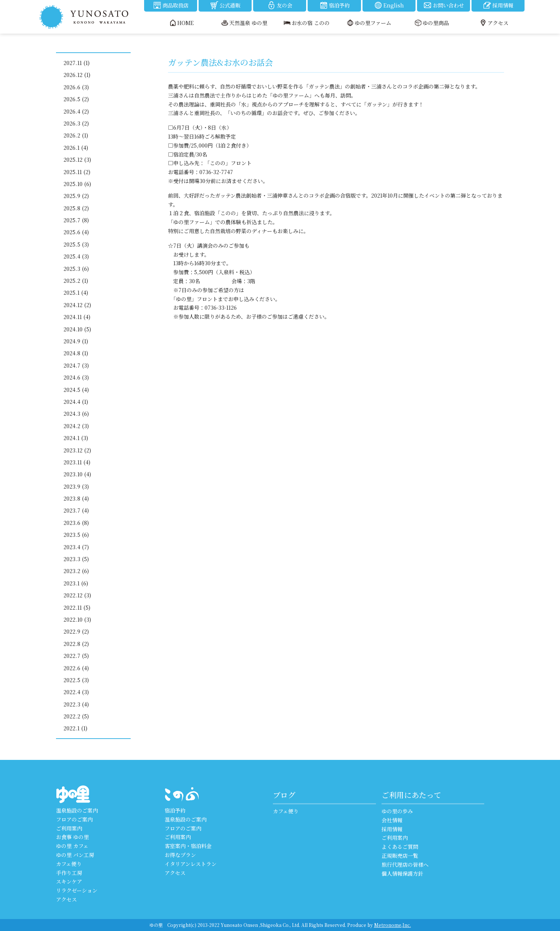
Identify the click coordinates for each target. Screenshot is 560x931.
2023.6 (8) (76, 523)
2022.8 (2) (76, 644)
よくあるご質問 (400, 847)
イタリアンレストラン (191, 864)
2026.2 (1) (76, 135)
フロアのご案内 (74, 819)
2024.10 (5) (77, 329)
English (389, 5)
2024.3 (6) (76, 414)
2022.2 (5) (76, 716)
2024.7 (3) (76, 365)
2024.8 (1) (76, 353)
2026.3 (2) (76, 123)
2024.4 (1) (76, 402)
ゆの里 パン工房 (75, 855)
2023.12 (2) (77, 450)
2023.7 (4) (76, 510)
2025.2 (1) (76, 281)
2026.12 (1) (77, 75)
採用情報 (498, 5)
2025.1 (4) (76, 293)
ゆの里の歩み (397, 811)
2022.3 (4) (76, 704)
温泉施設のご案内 (77, 810)
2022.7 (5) (76, 656)
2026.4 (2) (76, 111)
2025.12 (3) (77, 160)
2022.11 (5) (77, 607)
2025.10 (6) (77, 184)
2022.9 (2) (76, 631)
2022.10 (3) (77, 619)
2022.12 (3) (77, 595)
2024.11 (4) (77, 317)
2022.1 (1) (75, 728)
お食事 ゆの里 (72, 837)
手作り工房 (69, 873)
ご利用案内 (69, 828)
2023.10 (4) (77, 474)
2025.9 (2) (76, 196)
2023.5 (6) (76, 535)
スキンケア (69, 881)
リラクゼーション (77, 890)
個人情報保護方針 (402, 873)
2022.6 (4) (76, 668)
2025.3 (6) (76, 269)
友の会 (280, 5)
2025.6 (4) (76, 232)
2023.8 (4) (76, 498)
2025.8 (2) (76, 208)
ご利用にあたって (411, 795)
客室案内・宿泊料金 (188, 846)
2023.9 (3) (76, 486)
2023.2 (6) (76, 571)
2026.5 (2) (76, 99)
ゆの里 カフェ (72, 846)
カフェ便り (69, 864)
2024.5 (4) (76, 390)
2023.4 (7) (76, 547)
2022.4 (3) (76, 692)
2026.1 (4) (76, 148)
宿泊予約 (335, 5)
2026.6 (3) (76, 87)
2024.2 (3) (76, 426)
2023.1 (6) (76, 583)
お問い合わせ (444, 5)
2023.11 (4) (77, 462)
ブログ (284, 795)
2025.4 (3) (76, 256)
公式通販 (225, 5)
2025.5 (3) (76, 244)
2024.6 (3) (76, 377)
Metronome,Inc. (393, 925)
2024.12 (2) (77, 305)
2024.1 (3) (76, 438)
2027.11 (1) (77, 63)
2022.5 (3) (76, 680)
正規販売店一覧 (400, 856)
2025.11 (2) (77, 172)
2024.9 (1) (76, 341)
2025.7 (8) (76, 220)
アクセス (66, 899)
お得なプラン (180, 855)
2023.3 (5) (76, 559)
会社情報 (392, 820)
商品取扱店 (171, 5)
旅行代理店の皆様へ (405, 864)
